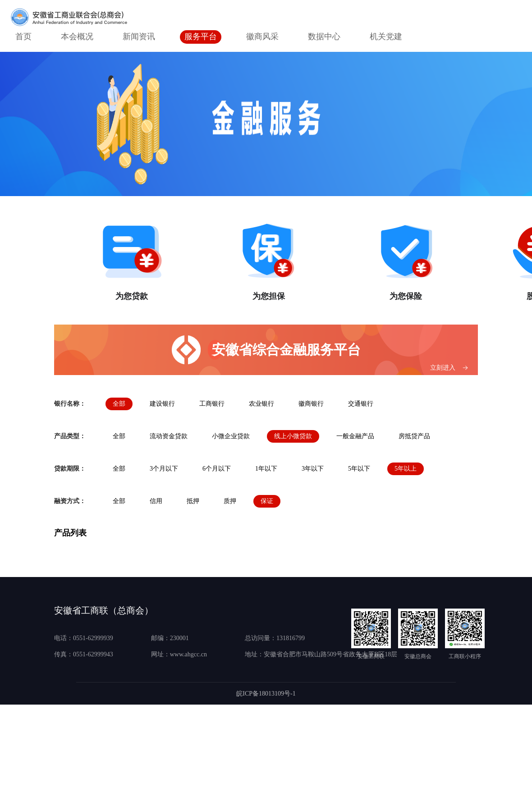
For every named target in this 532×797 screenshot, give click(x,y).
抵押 (193, 501)
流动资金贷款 (169, 436)
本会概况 (77, 37)
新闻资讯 (139, 37)
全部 (119, 404)
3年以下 (313, 469)
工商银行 (212, 404)
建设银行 (162, 404)
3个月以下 (164, 469)
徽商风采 (262, 37)
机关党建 (386, 37)
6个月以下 (217, 469)
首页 (23, 37)
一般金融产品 (355, 436)
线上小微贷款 (293, 436)
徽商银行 (311, 404)
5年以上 (406, 469)
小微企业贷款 (231, 436)
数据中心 (324, 37)
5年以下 (359, 469)
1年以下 (266, 469)
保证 (267, 501)
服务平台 (201, 37)
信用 (156, 501)
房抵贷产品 (414, 436)
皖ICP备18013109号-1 (266, 694)
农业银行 (261, 404)
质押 (230, 501)
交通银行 (361, 404)
